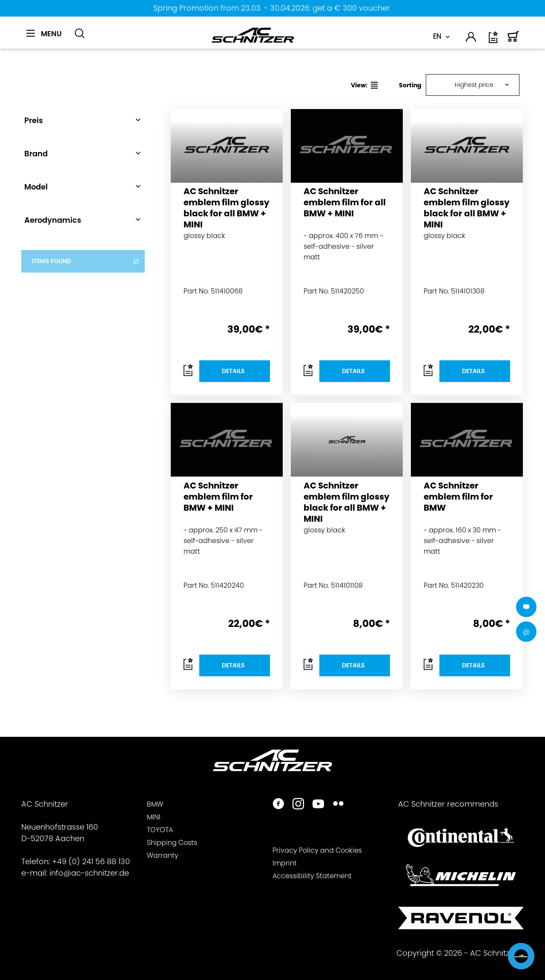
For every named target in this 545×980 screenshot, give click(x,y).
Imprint (285, 863)
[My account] (471, 38)
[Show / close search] (80, 34)
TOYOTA (160, 830)
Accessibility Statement (312, 876)
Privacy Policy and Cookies (317, 850)
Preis (34, 120)
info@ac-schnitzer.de (89, 873)
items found (86, 261)
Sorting (410, 85)
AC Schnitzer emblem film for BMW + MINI (218, 497)
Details (233, 371)
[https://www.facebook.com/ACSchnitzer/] (278, 805)
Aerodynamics (53, 220)
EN (437, 36)
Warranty (163, 855)
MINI (154, 817)
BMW (155, 804)
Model (36, 187)
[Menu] (44, 34)
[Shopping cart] (513, 40)
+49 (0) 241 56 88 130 (91, 861)
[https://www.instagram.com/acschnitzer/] (298, 805)
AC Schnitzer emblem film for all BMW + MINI (345, 203)
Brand (36, 154)
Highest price (474, 85)
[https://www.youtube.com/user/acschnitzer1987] (318, 805)
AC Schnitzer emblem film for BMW (458, 497)
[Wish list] (494, 40)
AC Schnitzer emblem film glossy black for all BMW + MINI (227, 207)
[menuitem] (47, 38)
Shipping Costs (172, 843)
